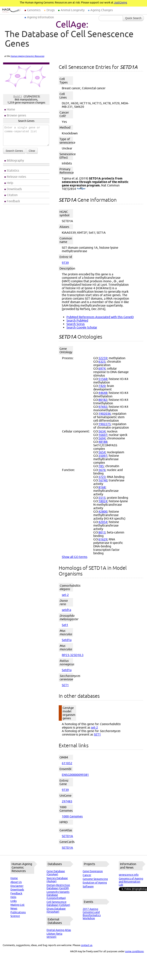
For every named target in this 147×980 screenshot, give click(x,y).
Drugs (51, 10)
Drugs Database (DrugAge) (56, 910)
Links (14, 901)
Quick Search (133, 18)
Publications (18, 912)
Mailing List (17, 905)
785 (101, 466)
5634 (102, 431)
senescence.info (129, 875)
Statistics (13, 170)
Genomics (34, 10)
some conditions (134, 951)
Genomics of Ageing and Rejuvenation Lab (131, 882)
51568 (103, 379)
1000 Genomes (72, 816)
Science (15, 916)
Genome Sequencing (95, 879)
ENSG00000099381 (75, 775)
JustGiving (120, 3)
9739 (65, 263)
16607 (103, 435)
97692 (103, 407)
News (14, 908)
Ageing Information (40, 17)
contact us (87, 945)
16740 (103, 480)
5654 (102, 452)
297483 (67, 801)
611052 (67, 763)
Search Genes (14, 151)
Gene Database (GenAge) (56, 873)
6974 (102, 368)
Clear (32, 151)
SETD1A (67, 836)
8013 (102, 532)
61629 (103, 539)
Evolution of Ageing (95, 883)
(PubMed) (81, 189)
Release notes (16, 177)
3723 (102, 477)
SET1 (65, 685)
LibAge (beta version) (54, 935)
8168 (102, 487)
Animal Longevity (73, 10)
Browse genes (16, 115)
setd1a (66, 610)
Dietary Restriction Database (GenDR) (58, 887)
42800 (103, 511)
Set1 (65, 625)
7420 (102, 386)
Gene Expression (93, 871)
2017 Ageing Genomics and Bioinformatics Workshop (92, 914)
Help (10, 183)
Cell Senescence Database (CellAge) (58, 903)
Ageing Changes (102, 10)
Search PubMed (77, 320)
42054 (103, 522)
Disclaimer (17, 886)
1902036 (105, 414)
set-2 (65, 595)
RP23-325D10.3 (73, 655)
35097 (103, 456)
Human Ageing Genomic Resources (27, 56)
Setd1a (67, 640)
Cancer (87, 875)
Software (88, 886)
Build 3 (18, 96)
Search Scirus (76, 324)
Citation (12, 195)
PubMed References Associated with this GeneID (100, 317)
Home (11, 109)
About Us (16, 882)
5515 (102, 498)
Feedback (13, 201)
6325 (102, 361)
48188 (103, 442)
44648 (103, 393)
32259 (103, 358)
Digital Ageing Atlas (59, 930)
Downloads (14, 189)
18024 (103, 501)
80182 (103, 400)
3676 (102, 470)
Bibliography (15, 160)
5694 (102, 438)
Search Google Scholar (82, 327)
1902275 (105, 424)
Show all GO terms (75, 557)
